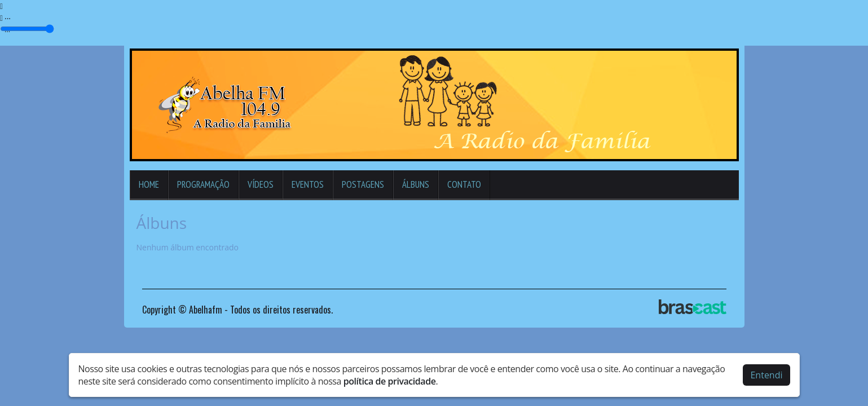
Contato (464, 184)
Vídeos (261, 184)
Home (149, 184)
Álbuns (416, 184)
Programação (203, 184)
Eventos (308, 184)
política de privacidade (390, 381)
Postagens (363, 184)
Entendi (766, 375)
